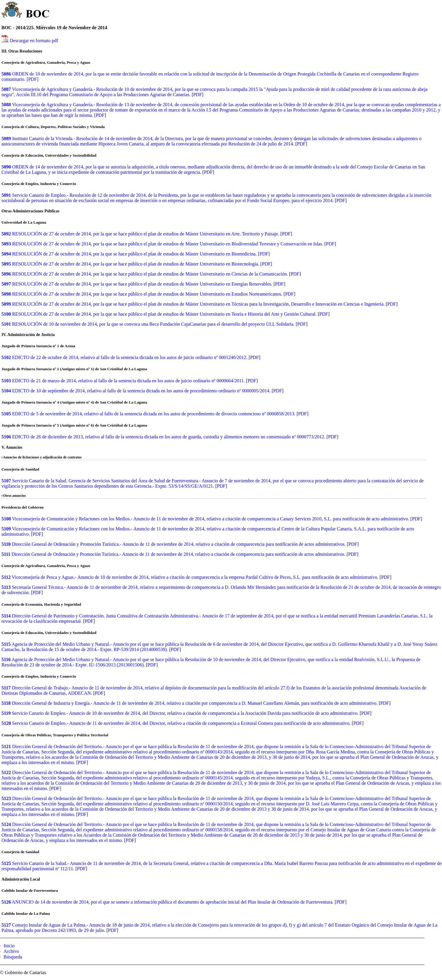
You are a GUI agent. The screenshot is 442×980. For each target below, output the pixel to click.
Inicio (9, 946)
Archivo (11, 951)
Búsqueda (13, 957)
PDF (33, 79)
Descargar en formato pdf (34, 41)
